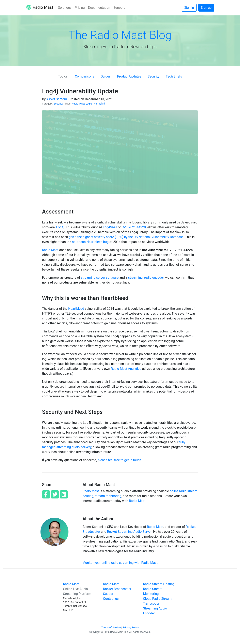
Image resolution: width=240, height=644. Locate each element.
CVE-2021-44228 (134, 227)
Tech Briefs (174, 76)
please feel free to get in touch (120, 460)
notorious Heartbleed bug (90, 242)
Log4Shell (110, 227)
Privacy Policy (131, 627)
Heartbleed (76, 309)
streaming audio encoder (146, 278)
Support (119, 8)
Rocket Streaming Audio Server (129, 532)
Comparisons (85, 76)
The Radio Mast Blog (120, 35)
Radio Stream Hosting (159, 584)
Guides (106, 76)
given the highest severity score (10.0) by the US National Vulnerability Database (126, 237)
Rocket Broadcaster (117, 589)
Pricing (80, 8)
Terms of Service (111, 627)
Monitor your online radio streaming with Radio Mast (120, 563)
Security (153, 76)
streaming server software (100, 278)
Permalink (100, 104)
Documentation (99, 8)
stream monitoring (108, 496)
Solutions (65, 8)
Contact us (111, 599)
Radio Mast (40, 8)
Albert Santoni (57, 99)
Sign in (189, 8)
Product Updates (129, 76)
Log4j (89, 104)
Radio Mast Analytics (126, 369)
